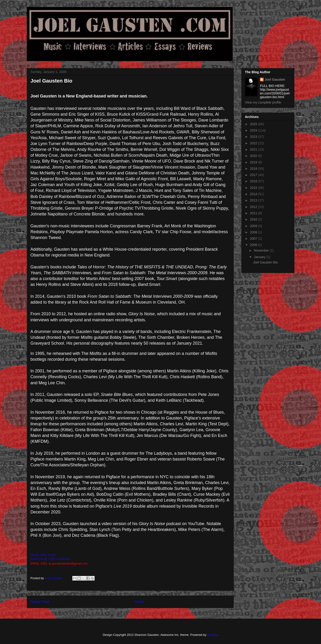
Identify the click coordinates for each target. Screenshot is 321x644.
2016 (254, 181)
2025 (254, 124)
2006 (254, 245)
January (260, 257)
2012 (254, 207)
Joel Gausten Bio (265, 262)
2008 (254, 232)
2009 (254, 226)
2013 (254, 200)
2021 (254, 149)
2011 (254, 213)
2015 (254, 188)
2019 (254, 162)
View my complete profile (263, 102)
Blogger (212, 635)
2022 (254, 143)
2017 (254, 175)
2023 (254, 137)
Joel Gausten (275, 80)
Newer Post (40, 602)
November (262, 250)
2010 (254, 219)
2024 (254, 130)
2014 (254, 194)
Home (140, 602)
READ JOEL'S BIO (43, 555)
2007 (254, 239)
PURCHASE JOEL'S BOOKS (50, 559)
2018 (254, 169)
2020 (254, 156)
